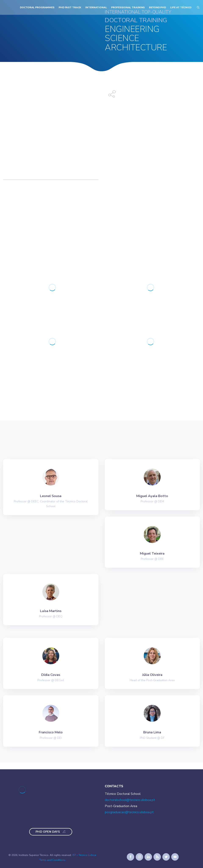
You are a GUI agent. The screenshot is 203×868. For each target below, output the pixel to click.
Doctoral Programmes (37, 7)
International (96, 7)
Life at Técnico (181, 7)
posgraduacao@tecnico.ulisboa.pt (129, 812)
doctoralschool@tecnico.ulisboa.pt (130, 800)
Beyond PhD (157, 7)
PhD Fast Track (70, 7)
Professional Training (128, 7)
